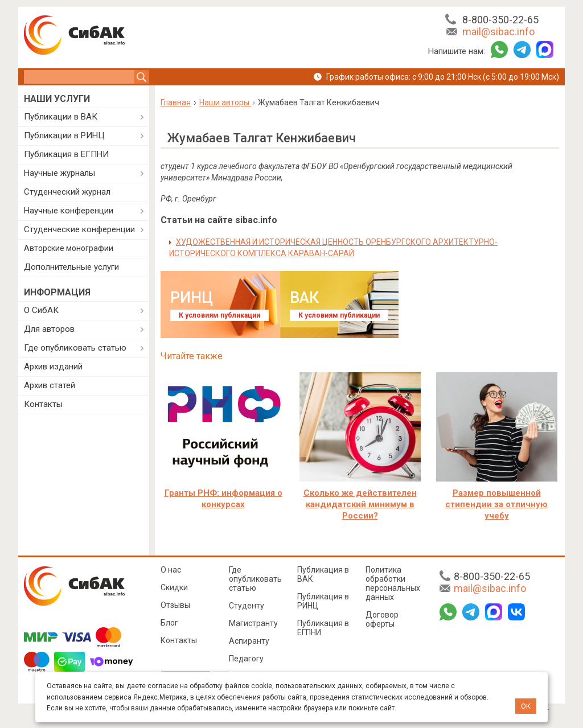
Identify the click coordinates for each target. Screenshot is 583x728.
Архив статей (50, 385)
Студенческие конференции (79, 229)
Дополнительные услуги (71, 267)
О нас (171, 570)
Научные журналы (59, 173)
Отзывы (175, 605)
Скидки (174, 587)
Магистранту (253, 623)
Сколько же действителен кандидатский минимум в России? (360, 504)
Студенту (247, 606)
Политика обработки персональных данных (393, 583)
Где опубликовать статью (75, 348)
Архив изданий (53, 367)
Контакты (43, 404)
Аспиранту (249, 641)
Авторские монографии (69, 248)
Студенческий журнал (67, 192)
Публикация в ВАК (323, 574)
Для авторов (49, 329)
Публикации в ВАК (61, 117)
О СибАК (41, 310)
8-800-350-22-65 (500, 20)
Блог (169, 623)
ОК (526, 706)
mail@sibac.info (498, 32)
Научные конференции (69, 211)
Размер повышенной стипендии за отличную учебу (496, 504)
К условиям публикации (219, 315)
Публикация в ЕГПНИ (66, 154)
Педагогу (246, 659)
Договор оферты (382, 619)
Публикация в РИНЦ (323, 601)
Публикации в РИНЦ (64, 135)
